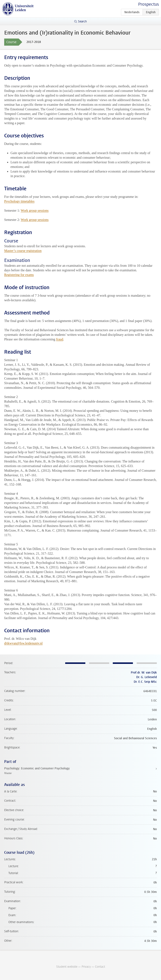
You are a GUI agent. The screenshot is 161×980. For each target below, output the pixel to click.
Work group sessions (35, 211)
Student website (67, 967)
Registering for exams (19, 275)
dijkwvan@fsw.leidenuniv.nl (23, 643)
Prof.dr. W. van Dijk (144, 673)
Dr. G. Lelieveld (147, 677)
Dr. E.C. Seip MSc (145, 682)
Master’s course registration (23, 251)
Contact (100, 967)
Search (82, 21)
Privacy (86, 967)
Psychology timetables (19, 201)
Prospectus (149, 4)
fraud (60, 339)
